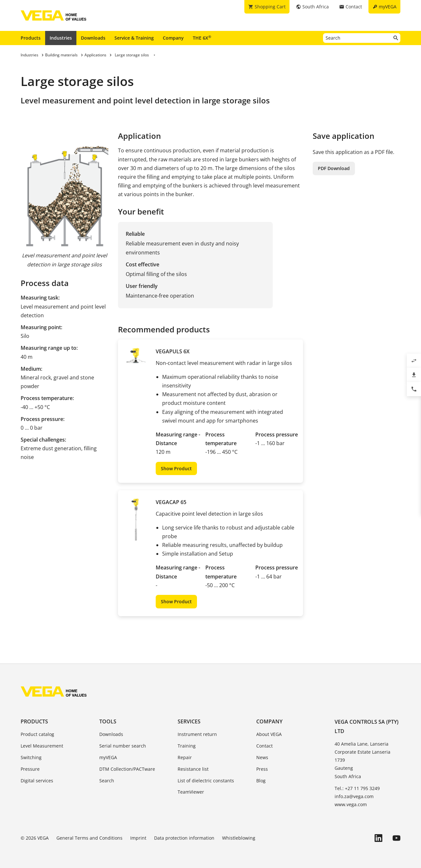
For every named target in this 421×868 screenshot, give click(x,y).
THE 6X (202, 38)
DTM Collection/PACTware (127, 769)
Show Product (176, 468)
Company (173, 38)
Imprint (138, 838)
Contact (264, 746)
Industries (61, 38)
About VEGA (269, 734)
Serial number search (123, 746)
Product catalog (37, 734)
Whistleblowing (239, 838)
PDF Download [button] (334, 168)
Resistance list (193, 769)
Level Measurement (42, 746)
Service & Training (134, 38)
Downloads (93, 38)
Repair (185, 757)
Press (262, 769)
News (262, 757)
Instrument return (197, 734)
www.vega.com (351, 804)
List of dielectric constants (206, 781)
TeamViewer (191, 792)
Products (31, 38)
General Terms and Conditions (89, 838)
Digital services (37, 781)
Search (107, 781)
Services (189, 721)
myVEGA (108, 757)
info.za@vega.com (354, 796)
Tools (108, 721)
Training (187, 746)
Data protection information (184, 838)
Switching (31, 757)
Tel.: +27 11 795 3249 (357, 788)
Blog (261, 781)
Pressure (30, 769)
